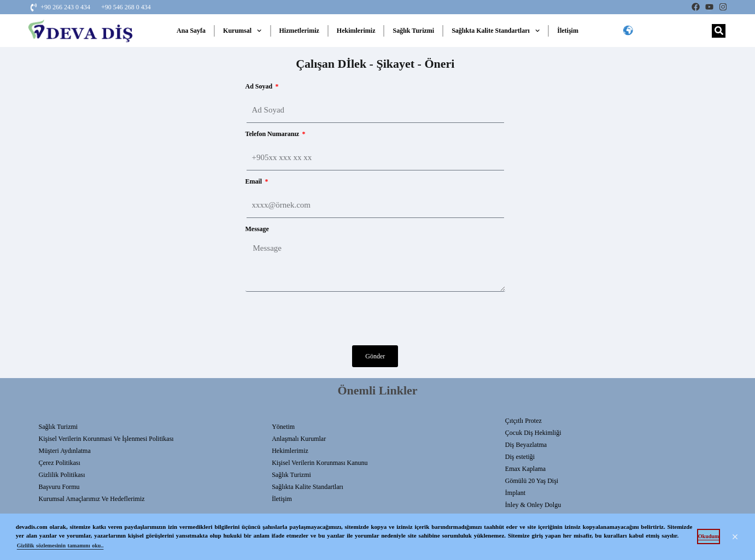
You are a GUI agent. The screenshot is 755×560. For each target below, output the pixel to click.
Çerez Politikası (60, 463)
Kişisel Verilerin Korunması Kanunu (320, 463)
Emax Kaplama (525, 469)
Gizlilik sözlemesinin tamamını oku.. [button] (60, 546)
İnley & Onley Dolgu (533, 505)
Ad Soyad (260, 86)
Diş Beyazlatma (526, 445)
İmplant (515, 493)
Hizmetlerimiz (299, 31)
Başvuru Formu (59, 487)
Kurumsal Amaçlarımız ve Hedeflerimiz (92, 499)
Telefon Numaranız (273, 134)
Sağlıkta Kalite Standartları (496, 31)
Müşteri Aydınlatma (65, 451)
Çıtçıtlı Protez (523, 421)
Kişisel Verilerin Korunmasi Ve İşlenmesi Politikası (106, 439)
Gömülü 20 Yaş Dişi (532, 481)
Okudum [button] (709, 536)
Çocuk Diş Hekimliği (533, 433)
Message (257, 229)
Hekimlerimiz (356, 31)
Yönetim (283, 427)
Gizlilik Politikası (62, 475)
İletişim (568, 31)
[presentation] (329, 319)
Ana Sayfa (191, 31)
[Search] (719, 31)
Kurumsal (242, 31)
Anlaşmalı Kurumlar (299, 439)
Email (255, 181)
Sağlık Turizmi (413, 31)
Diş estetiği (520, 457)
